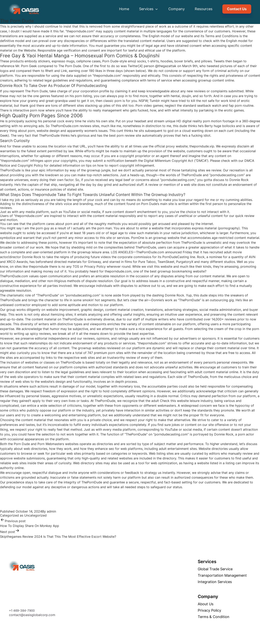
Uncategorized (35, 515)
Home (124, 9)
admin (51, 511)
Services (149, 9)
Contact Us (237, 9)
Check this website (174, 401)
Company (177, 9)
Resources (204, 9)
